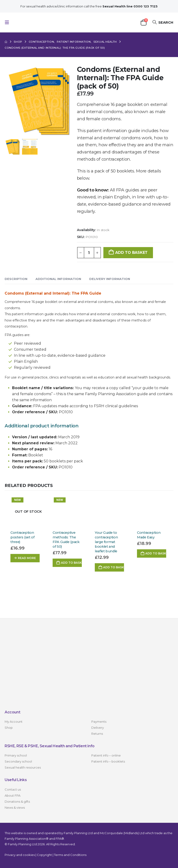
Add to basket (131, 253)
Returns (97, 734)
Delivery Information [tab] (110, 279)
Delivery (98, 728)
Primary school (16, 755)
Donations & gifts (17, 801)
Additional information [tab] (58, 279)
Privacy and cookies (20, 855)
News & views (15, 808)
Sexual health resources (23, 767)
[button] (8, 22)
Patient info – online (106, 755)
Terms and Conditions (70, 855)
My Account (14, 722)
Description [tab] (16, 279)
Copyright (44, 855)
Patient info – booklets (108, 761)
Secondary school (18, 761)
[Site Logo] (35, 22)
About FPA (13, 795)
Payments (99, 722)
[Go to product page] (26, 512)
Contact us (13, 789)
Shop (9, 728)
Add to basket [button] (71, 563)
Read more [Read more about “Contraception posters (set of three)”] (27, 558)
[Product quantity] (89, 253)
